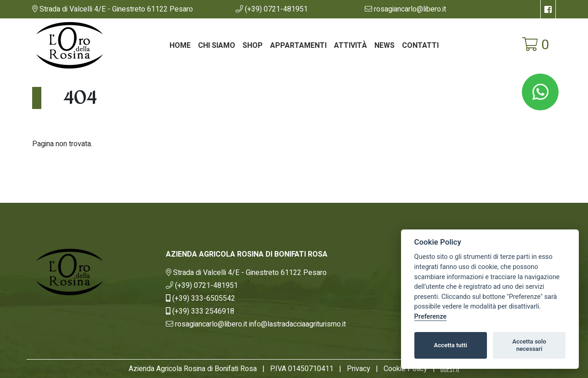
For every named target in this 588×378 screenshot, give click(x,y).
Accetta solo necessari (529, 345)
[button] (272, 9)
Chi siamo (217, 46)
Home (180, 46)
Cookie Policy (405, 369)
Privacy (359, 369)
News (384, 46)
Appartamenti (298, 46)
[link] (113, 9)
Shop (253, 46)
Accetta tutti (450, 345)
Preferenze (430, 317)
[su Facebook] (548, 9)
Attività (351, 46)
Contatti (420, 46)
